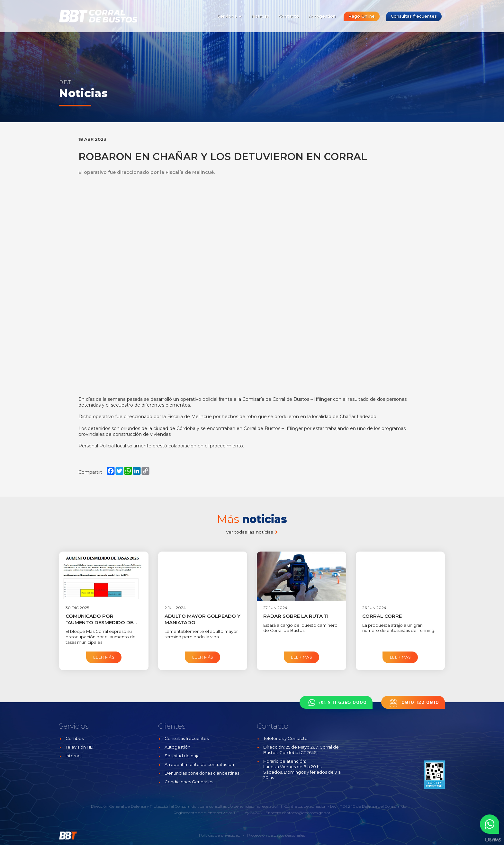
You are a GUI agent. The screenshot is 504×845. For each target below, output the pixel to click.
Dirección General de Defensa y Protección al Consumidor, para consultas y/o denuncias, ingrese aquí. (185, 806)
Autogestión (322, 16)
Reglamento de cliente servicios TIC (206, 813)
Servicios (230, 16)
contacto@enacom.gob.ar (306, 813)
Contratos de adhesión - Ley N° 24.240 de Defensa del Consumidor (346, 806)
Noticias (260, 16)
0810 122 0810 (413, 702)
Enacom (273, 813)
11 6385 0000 (336, 702)
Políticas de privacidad (220, 835)
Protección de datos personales (276, 835)
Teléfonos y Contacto (285, 738)
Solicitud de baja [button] (182, 756)
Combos (75, 738)
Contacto (289, 16)
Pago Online (362, 16)
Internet (74, 756)
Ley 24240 (252, 813)
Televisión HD (80, 747)
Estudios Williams (493, 840)
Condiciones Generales (189, 782)
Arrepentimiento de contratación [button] (199, 764)
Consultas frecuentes (414, 16)
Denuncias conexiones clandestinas (202, 773)
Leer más (104, 657)
